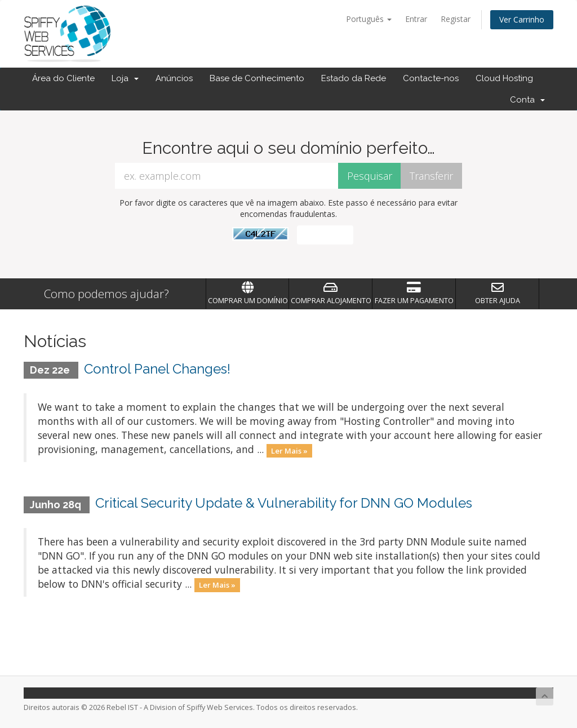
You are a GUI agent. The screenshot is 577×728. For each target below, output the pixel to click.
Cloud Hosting (504, 78)
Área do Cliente (63, 78)
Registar (456, 19)
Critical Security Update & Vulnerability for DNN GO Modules (284, 503)
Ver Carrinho (522, 19)
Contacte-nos (431, 78)
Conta (527, 100)
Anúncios (174, 78)
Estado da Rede (354, 78)
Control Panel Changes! (157, 369)
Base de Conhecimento (257, 78)
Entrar (416, 19)
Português (369, 19)
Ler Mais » (289, 450)
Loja (125, 78)
